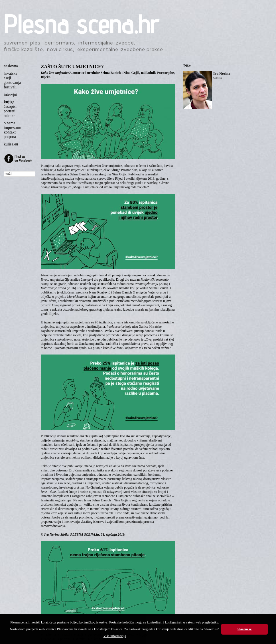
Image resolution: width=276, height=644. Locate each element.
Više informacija (115, 636)
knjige (9, 102)
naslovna (11, 66)
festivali (10, 87)
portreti (10, 111)
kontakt (10, 132)
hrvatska (10, 73)
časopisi (10, 107)
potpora (10, 137)
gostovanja (12, 83)
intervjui (10, 95)
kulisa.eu (11, 144)
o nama (10, 123)
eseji (7, 78)
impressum (12, 128)
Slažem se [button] (245, 629)
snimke (9, 116)
